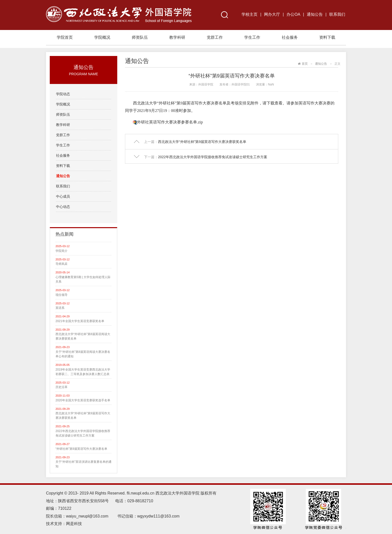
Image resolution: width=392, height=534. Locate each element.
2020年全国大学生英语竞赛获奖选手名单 (83, 400)
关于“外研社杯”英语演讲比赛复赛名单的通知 (83, 464)
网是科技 (74, 524)
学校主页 (249, 14)
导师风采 (61, 264)
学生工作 (252, 37)
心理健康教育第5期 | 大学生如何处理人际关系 (83, 279)
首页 (305, 64)
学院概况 (102, 37)
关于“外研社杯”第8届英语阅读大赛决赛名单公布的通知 (83, 354)
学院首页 (65, 37)
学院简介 (61, 251)
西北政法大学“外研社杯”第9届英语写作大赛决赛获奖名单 (83, 416)
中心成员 (63, 196)
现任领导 (61, 295)
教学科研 (177, 37)
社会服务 (290, 37)
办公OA (293, 14)
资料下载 (327, 37)
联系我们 (337, 14)
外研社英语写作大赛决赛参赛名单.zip (170, 122)
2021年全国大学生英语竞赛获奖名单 (80, 321)
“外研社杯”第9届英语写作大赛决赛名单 (81, 449)
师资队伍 (140, 37)
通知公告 (315, 14)
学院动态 (63, 94)
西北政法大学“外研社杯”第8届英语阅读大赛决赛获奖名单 (83, 336)
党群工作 (215, 37)
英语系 (60, 308)
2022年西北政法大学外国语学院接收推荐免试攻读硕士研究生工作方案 (83, 433)
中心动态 (63, 207)
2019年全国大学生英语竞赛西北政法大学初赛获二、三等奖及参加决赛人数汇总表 (83, 372)
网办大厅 (272, 14)
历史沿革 (61, 387)
